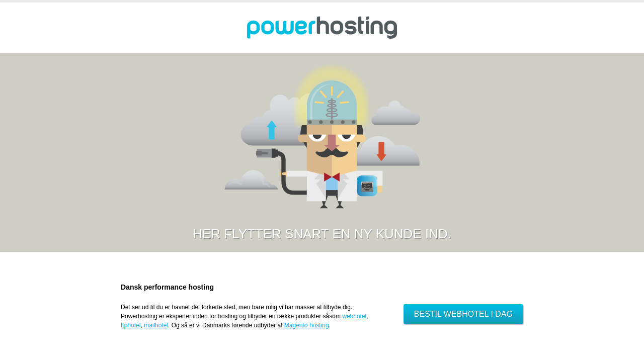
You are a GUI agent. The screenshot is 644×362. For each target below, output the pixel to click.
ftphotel (131, 325)
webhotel (354, 316)
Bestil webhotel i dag (463, 314)
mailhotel (156, 325)
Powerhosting (322, 28)
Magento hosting (307, 325)
